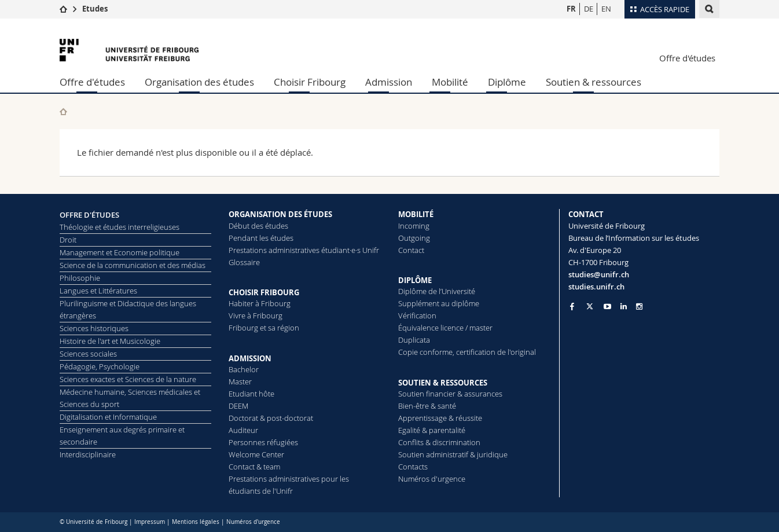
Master (240, 381)
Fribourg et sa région (264, 328)
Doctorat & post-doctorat (271, 418)
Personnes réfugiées (263, 442)
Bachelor (244, 369)
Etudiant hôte (251, 394)
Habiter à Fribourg (260, 303)
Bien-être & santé (427, 406)
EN (606, 9)
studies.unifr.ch (596, 287)
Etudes (95, 9)
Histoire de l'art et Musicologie (110, 341)
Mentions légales (196, 522)
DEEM (238, 406)
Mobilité (450, 82)
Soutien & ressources (594, 82)
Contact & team (254, 467)
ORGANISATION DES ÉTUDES (280, 214)
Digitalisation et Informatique (108, 417)
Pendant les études (261, 238)
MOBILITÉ (416, 214)
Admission (389, 82)
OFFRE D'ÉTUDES (89, 215)
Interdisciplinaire (88, 454)
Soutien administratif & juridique (453, 454)
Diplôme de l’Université (437, 291)
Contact (411, 250)
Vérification (417, 315)
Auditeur (243, 430)
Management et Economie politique (120, 252)
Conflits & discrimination (439, 442)
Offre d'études (687, 58)
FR (571, 9)
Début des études (258, 226)
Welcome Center (256, 454)
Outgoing (414, 238)
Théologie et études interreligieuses (120, 227)
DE (589, 9)
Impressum (150, 522)
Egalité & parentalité (432, 430)
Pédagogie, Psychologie (100, 366)
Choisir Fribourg (310, 82)
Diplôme (507, 82)
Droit (68, 240)
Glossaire (244, 262)
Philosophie (80, 278)
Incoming (414, 226)
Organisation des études (199, 82)
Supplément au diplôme (439, 303)
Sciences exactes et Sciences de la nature (128, 379)
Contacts (413, 467)
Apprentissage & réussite (440, 418)
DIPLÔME (415, 280)
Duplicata (414, 340)
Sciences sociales (88, 354)
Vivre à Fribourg (256, 315)
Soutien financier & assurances (450, 394)
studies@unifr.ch (599, 274)
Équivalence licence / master (445, 328)
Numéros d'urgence (432, 479)
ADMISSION (250, 358)
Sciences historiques (94, 328)
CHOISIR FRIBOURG (264, 292)
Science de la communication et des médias (133, 265)
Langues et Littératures (98, 291)
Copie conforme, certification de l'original (467, 352)
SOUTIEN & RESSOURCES (443, 383)
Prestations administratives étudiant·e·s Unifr (304, 250)
